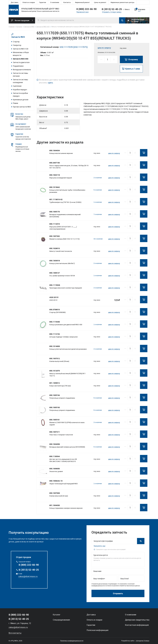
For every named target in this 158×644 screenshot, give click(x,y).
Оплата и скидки (29, 2)
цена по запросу (104, 48)
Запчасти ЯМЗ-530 (21, 49)
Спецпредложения (61, 620)
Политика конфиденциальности (72, 641)
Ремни (15, 103)
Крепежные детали (21, 100)
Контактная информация (137, 625)
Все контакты (15, 633)
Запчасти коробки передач (20, 95)
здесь (50, 83)
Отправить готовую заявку (112, 12)
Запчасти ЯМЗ (18, 37)
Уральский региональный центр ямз (14, 10)
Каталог (57, 615)
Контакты (67, 2)
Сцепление (17, 86)
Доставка (15, 2)
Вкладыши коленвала (22, 70)
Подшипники (18, 66)
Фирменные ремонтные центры (122, 2)
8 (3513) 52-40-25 (29, 570)
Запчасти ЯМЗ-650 (21, 59)
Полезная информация (98, 630)
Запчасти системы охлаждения (20, 81)
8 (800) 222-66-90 (86, 9)
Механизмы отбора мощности (21, 54)
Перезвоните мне (82, 12)
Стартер (16, 42)
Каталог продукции (22, 20)
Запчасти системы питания (20, 75)
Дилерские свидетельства (137, 620)
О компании (55, 2)
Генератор (17, 45)
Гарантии (43, 2)
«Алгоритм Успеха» (143, 641)
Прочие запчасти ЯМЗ (22, 107)
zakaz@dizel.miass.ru (28, 576)
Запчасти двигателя (21, 62)
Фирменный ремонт (82, 2)
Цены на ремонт (100, 2)
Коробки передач (20, 90)
